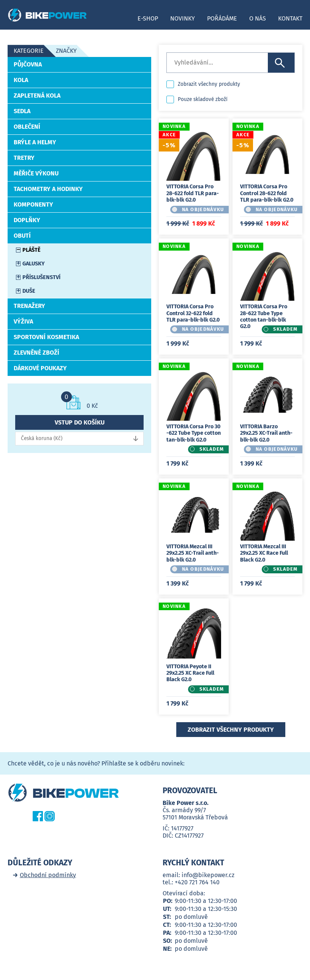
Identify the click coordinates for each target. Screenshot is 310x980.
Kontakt (290, 18)
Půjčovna (28, 64)
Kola (21, 80)
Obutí (22, 236)
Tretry (24, 158)
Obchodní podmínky (48, 875)
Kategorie (29, 51)
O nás (258, 18)
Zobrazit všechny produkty (209, 84)
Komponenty (33, 204)
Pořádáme (222, 18)
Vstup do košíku (80, 422)
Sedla (22, 111)
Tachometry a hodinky (48, 189)
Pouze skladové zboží (203, 99)
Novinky (183, 18)
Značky (66, 51)
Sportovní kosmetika (46, 337)
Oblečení (27, 127)
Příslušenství (41, 277)
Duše (29, 291)
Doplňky (27, 220)
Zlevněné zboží (36, 353)
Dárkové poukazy (40, 368)
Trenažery (29, 306)
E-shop (148, 18)
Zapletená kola (37, 95)
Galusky (34, 264)
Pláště (32, 250)
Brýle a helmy (35, 142)
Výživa (23, 321)
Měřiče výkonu (36, 173)
